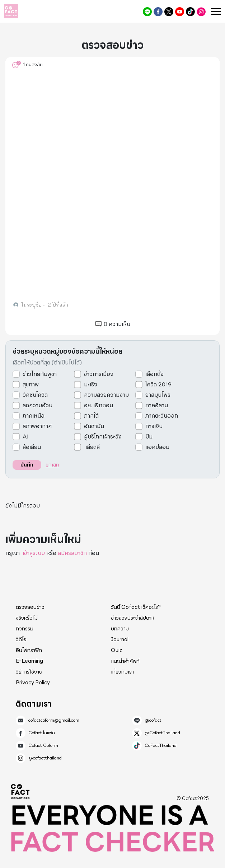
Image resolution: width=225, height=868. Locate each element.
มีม (149, 437)
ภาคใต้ (91, 416)
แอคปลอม (157, 447)
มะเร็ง (91, 385)
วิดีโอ (21, 639)
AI (26, 437)
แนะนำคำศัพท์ (125, 661)
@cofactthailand (201, 12)
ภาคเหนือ (34, 416)
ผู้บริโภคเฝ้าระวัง (103, 437)
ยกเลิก (52, 465)
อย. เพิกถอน (99, 405)
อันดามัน (94, 426)
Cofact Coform (180, 12)
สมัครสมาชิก (72, 553)
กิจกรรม (25, 629)
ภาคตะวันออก (162, 416)
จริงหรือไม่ (27, 618)
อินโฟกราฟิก (29, 650)
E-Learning (29, 661)
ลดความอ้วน (37, 405)
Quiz (117, 650)
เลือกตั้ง (154, 374)
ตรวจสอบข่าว (30, 607)
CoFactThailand (190, 12)
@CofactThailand (169, 12)
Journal (120, 639)
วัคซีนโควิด (35, 395)
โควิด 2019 (158, 385)
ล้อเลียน (32, 447)
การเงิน (154, 426)
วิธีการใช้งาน (29, 672)
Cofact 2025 (20, 791)
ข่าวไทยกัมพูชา (40, 374)
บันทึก (27, 465)
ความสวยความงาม (106, 395)
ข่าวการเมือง (99, 374)
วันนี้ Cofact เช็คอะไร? (136, 607)
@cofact (147, 12)
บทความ (120, 629)
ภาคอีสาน (157, 405)
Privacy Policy (33, 683)
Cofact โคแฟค (158, 12)
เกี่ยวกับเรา (122, 672)
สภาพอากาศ (37, 426)
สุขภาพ (31, 385)
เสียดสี (92, 447)
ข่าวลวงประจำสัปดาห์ (133, 618)
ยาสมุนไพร (158, 395)
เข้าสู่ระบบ (34, 553)
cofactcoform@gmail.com (54, 720)
